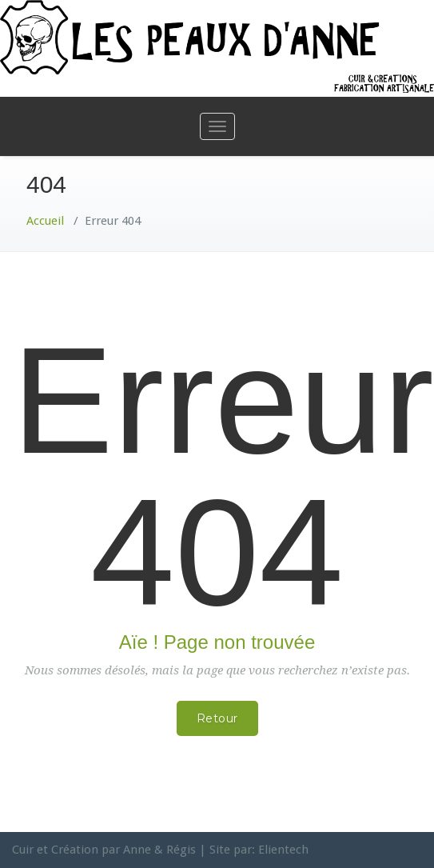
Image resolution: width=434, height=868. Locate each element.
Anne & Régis (159, 850)
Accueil (45, 221)
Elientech (283, 850)
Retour (217, 718)
